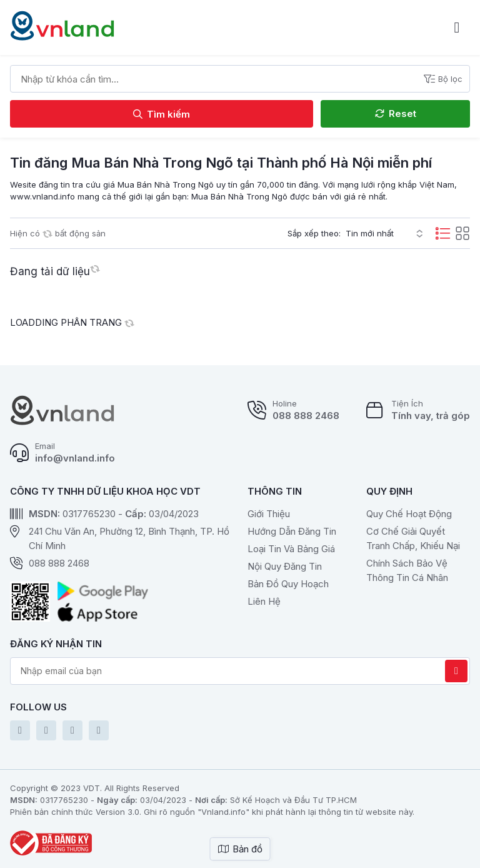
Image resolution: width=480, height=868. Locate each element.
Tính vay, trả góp (431, 416)
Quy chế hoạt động (409, 514)
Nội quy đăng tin (285, 566)
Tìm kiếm (162, 114)
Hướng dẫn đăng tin (292, 531)
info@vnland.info (75, 458)
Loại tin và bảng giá (291, 549)
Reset (396, 114)
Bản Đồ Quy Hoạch (288, 584)
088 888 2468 (306, 416)
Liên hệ (264, 601)
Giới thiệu (269, 514)
